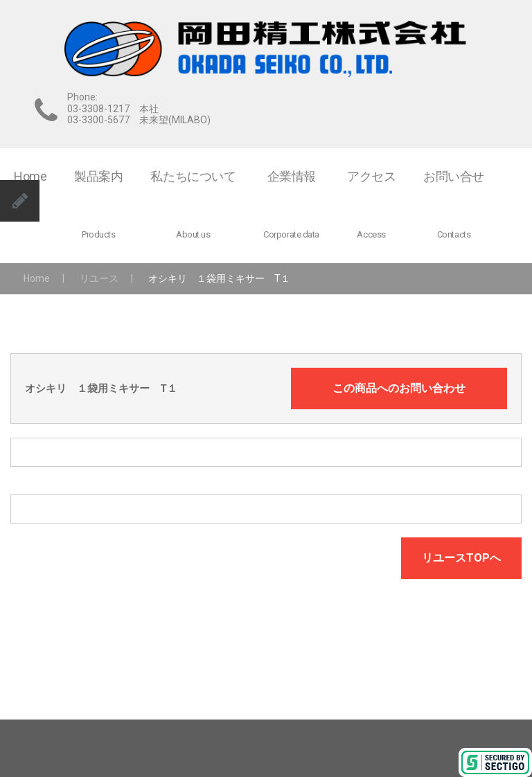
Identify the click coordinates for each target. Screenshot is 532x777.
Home (37, 278)
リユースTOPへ (461, 558)
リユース (99, 278)
